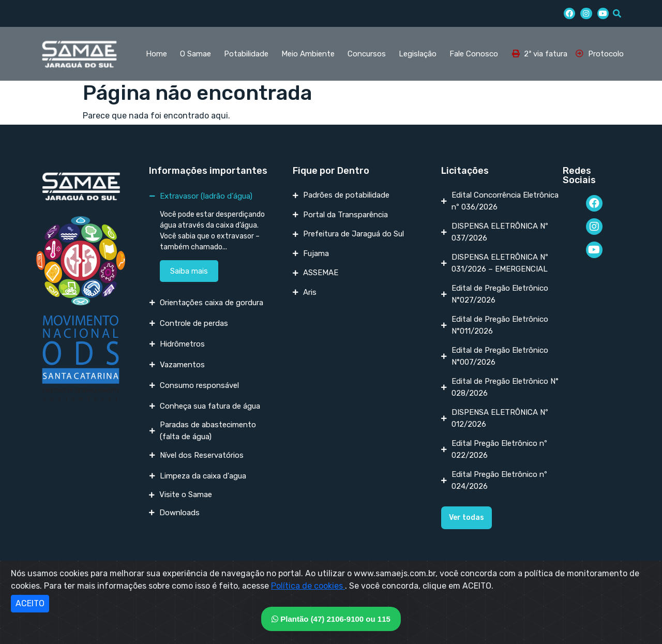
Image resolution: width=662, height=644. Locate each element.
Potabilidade (246, 54)
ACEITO (30, 603)
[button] (467, 518)
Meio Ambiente (308, 54)
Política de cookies (308, 586)
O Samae (195, 54)
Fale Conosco (474, 54)
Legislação (418, 54)
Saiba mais (189, 271)
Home (156, 54)
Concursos (367, 54)
